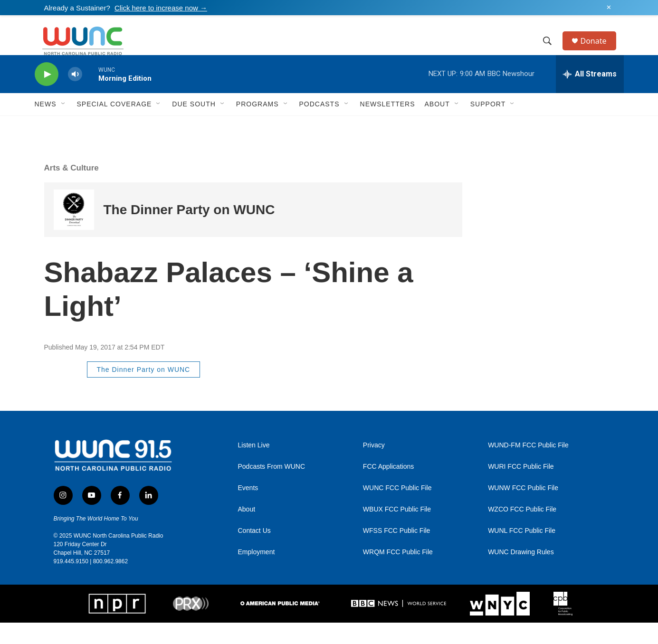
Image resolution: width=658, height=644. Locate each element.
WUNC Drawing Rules (521, 573)
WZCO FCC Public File (522, 531)
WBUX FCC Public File (397, 531)
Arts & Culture (72, 189)
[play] (47, 96)
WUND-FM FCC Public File (528, 467)
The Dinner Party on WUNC (189, 231)
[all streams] (590, 95)
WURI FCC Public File (521, 488)
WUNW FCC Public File (523, 509)
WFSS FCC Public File (397, 552)
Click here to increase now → (161, 8)
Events (248, 509)
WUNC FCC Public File (397, 509)
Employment (257, 573)
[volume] (75, 96)
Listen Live (254, 467)
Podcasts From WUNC (272, 488)
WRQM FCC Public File (398, 573)
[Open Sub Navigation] (64, 125)
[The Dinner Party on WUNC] (74, 231)
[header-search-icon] (552, 52)
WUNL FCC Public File (522, 552)
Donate (600, 52)
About (247, 531)
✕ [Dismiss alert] (609, 8)
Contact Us (254, 552)
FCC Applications (388, 488)
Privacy (374, 467)
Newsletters (388, 125)
